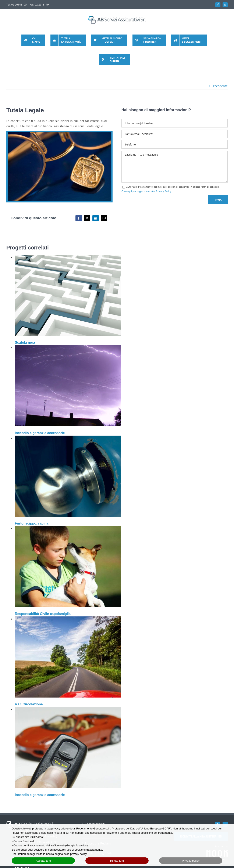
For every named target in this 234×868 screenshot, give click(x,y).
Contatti (90, 814)
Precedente (220, 86)
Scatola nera (25, 343)
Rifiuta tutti (117, 861)
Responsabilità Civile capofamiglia (43, 614)
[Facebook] (79, 218)
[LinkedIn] (96, 218)
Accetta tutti (43, 861)
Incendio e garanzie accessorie (40, 433)
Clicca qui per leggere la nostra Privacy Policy (146, 191)
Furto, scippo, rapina (32, 523)
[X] (87, 218)
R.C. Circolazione (29, 704)
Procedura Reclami (98, 824)
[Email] (104, 218)
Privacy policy (191, 861)
